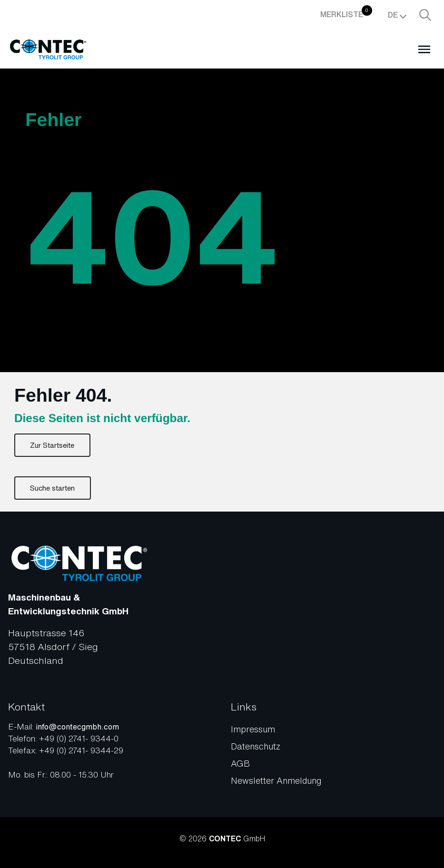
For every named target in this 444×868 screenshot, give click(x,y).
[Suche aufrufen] (425, 15)
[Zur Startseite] (48, 49)
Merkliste (346, 13)
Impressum (253, 729)
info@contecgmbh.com (77, 727)
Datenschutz (256, 746)
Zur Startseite (52, 445)
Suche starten (52, 488)
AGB (240, 763)
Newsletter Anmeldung (276, 780)
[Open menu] (424, 49)
